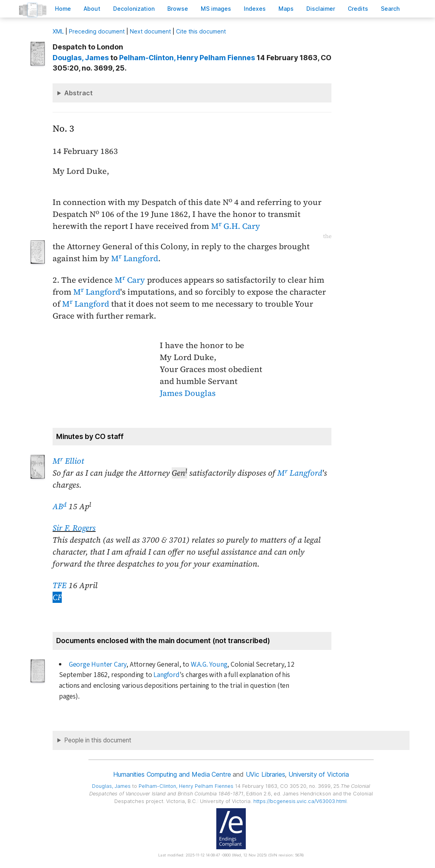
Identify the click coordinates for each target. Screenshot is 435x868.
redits (358, 9)
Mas (286, 9)
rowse (178, 9)
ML (58, 31)
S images (216, 9)
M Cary (130, 280)
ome (63, 9)
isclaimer (321, 9)
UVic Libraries (266, 774)
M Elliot (68, 461)
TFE (60, 585)
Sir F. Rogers (74, 528)
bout (92, 9)
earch (390, 9)
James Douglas (188, 393)
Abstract (78, 93)
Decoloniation (134, 9)
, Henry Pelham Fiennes (187, 58)
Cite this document (201, 31)
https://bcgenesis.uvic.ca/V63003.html (300, 801)
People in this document (98, 740)
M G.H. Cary (236, 226)
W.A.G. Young (209, 664)
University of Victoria (318, 774)
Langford (166, 675)
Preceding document (97, 31)
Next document (150, 31)
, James (81, 58)
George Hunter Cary (98, 664)
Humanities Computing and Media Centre (172, 774)
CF (57, 597)
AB (60, 506)
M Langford (135, 258)
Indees (255, 9)
